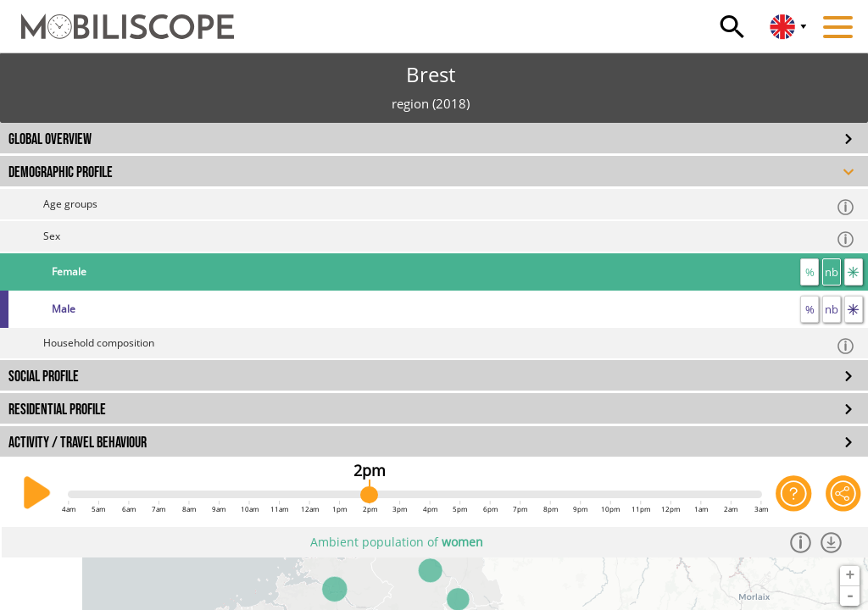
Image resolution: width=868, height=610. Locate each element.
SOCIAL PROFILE (44, 377)
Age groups (449, 206)
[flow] (854, 272)
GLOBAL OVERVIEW (50, 139)
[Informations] (803, 542)
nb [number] (832, 272)
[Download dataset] (834, 542)
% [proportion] (810, 272)
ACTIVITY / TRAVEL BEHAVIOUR (78, 443)
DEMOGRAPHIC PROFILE (61, 172)
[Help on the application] (793, 493)
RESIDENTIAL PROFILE (57, 410)
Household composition (449, 345)
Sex (449, 238)
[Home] (117, 19)
